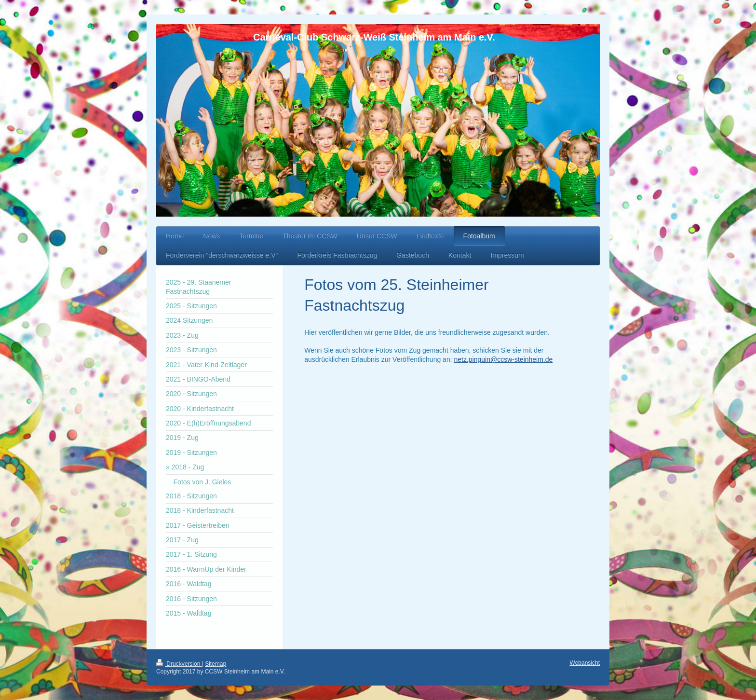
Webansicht (585, 663)
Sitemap (216, 664)
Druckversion (179, 664)
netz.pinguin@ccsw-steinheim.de (503, 359)
